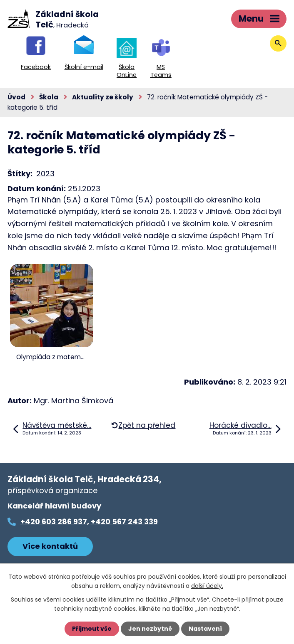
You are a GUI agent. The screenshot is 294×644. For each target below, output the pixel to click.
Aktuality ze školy (103, 97)
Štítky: (20, 174)
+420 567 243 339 (124, 522)
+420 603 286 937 (54, 522)
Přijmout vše (92, 629)
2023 (45, 174)
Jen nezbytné (150, 629)
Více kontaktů (50, 546)
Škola (49, 97)
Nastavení (205, 629)
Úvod (16, 97)
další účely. (207, 586)
